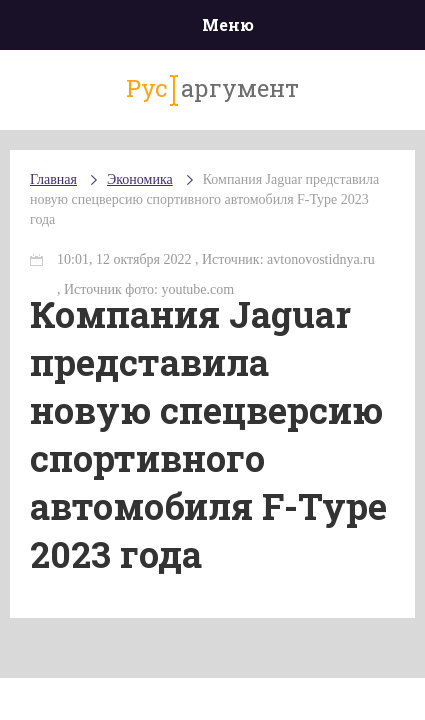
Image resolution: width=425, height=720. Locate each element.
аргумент (212, 89)
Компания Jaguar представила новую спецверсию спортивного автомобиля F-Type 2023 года (204, 199)
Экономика (140, 179)
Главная (53, 179)
